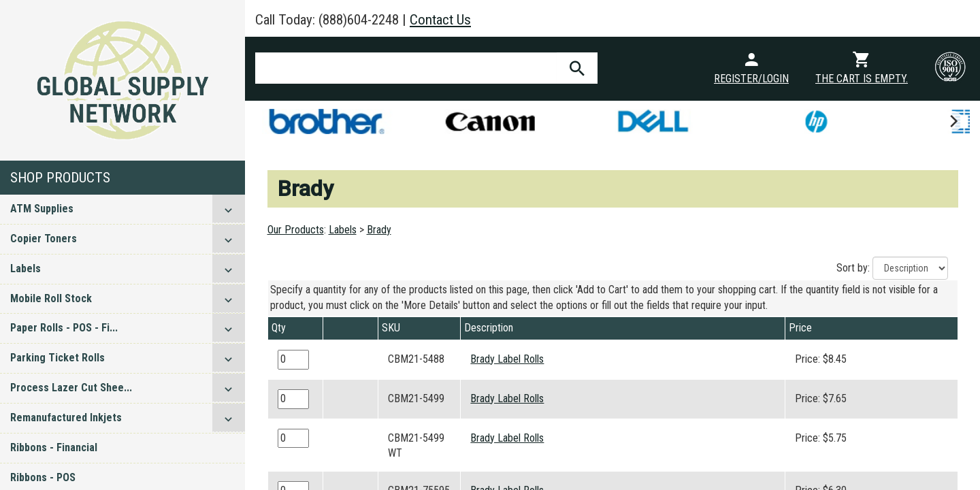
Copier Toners (44, 239)
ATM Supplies (42, 209)
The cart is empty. (862, 79)
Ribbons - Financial (54, 447)
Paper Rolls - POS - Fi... (64, 328)
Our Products (296, 230)
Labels (26, 268)
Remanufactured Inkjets (66, 418)
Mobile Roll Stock (51, 298)
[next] (953, 121)
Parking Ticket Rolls (58, 358)
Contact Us (440, 20)
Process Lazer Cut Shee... (71, 388)
